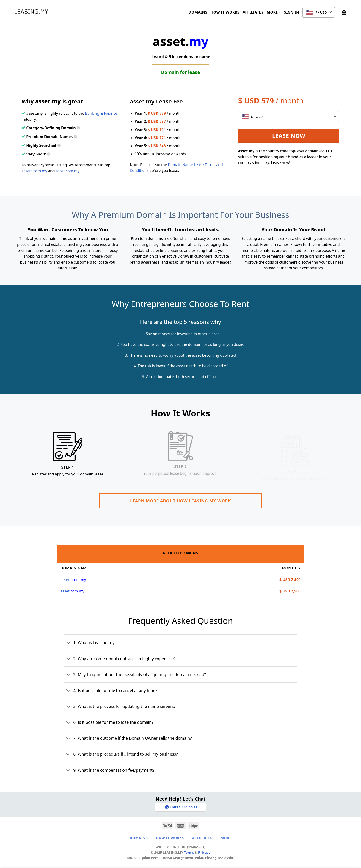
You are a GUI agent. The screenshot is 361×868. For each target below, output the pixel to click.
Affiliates (253, 12)
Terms (189, 852)
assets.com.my (34, 171)
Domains (198, 12)
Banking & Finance (101, 113)
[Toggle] (68, 643)
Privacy (204, 852)
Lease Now (289, 136)
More (274, 12)
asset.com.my (68, 171)
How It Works (225, 12)
